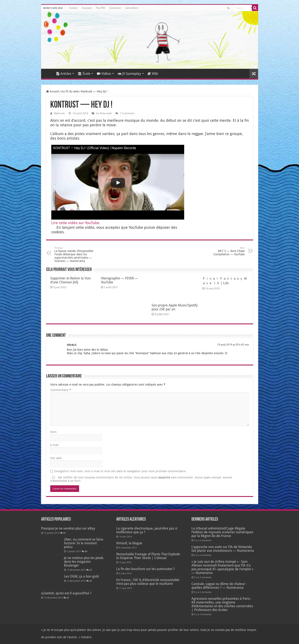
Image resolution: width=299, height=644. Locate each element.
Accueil (49, 73)
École (84, 74)
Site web (56, 458)
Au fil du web (70, 91)
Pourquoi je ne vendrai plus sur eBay (68, 528)
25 (68, 598)
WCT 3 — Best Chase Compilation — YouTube (224, 251)
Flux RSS (100, 8)
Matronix (59, 113)
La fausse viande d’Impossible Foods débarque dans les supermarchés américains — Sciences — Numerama (76, 255)
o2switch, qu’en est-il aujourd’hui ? (66, 593)
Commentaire (61, 390)
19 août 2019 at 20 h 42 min (233, 345)
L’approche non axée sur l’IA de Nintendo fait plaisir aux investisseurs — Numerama (223, 549)
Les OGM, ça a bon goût (81, 576)
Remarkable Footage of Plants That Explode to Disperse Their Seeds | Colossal (148, 556)
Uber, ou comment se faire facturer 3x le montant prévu (84, 543)
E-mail (54, 445)
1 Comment (127, 113)
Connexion (115, 8)
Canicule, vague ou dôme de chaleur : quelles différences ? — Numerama (219, 586)
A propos (87, 8)
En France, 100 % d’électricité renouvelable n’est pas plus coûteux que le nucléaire (148, 582)
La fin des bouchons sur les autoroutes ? (146, 569)
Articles (64, 74)
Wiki (153, 74)
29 (91, 570)
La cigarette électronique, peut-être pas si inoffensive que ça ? (147, 530)
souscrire (164, 477)
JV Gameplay (129, 74)
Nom (53, 432)
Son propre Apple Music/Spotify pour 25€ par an (175, 307)
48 (86, 551)
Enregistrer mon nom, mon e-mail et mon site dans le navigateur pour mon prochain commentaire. (120, 471)
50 (64, 533)
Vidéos (104, 74)
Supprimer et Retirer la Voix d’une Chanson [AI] (70, 280)
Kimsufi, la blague (129, 543)
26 (91, 581)
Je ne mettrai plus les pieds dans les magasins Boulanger (84, 562)
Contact (73, 8)
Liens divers (132, 8)
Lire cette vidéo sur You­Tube (75, 223)
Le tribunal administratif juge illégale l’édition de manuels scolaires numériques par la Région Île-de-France (222, 532)
